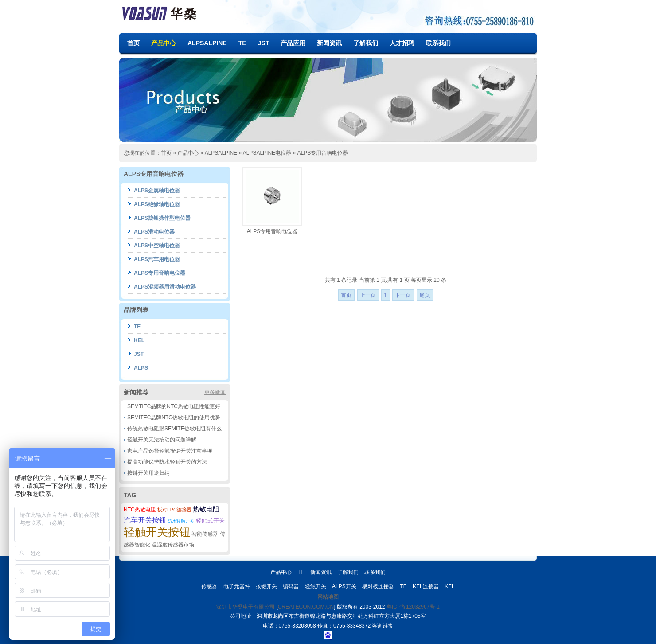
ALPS (141, 368)
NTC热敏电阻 (140, 510)
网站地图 (328, 597)
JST (264, 43)
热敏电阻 (206, 509)
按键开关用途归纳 (148, 473)
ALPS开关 (344, 586)
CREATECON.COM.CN (306, 607)
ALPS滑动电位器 (154, 232)
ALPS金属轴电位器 (157, 191)
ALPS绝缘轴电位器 (157, 204)
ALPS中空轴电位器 (157, 246)
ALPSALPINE (207, 43)
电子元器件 (237, 586)
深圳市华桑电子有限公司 (246, 607)
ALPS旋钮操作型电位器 (162, 218)
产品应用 (293, 43)
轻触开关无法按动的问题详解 (162, 440)
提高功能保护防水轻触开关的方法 (167, 462)
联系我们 (438, 43)
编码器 (291, 586)
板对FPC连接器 (174, 510)
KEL (139, 340)
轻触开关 (316, 586)
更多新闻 (215, 392)
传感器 (209, 586)
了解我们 (366, 43)
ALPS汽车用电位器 (157, 259)
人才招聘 (402, 43)
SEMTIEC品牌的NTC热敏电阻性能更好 (174, 406)
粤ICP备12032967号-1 (413, 607)
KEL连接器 (426, 586)
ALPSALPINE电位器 (267, 153)
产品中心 (164, 43)
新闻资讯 (329, 43)
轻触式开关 (210, 521)
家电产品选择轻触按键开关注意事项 (170, 451)
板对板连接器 (378, 586)
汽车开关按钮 (145, 520)
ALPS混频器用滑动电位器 (165, 287)
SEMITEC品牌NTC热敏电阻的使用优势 (174, 418)
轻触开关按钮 (157, 532)
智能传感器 (205, 534)
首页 (133, 43)
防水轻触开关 (181, 521)
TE (242, 43)
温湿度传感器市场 (173, 545)
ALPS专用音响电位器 (322, 153)
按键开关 (266, 586)
